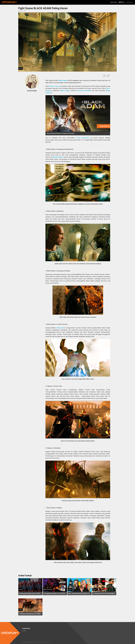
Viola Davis (61, 328)
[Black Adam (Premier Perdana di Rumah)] (78, 115)
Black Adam (63, 80)
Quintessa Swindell (84, 91)
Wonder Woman (58, 157)
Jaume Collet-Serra (83, 138)
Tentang (24, 631)
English (113, 2)
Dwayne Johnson (55, 86)
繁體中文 (121, 2)
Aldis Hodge (65, 91)
